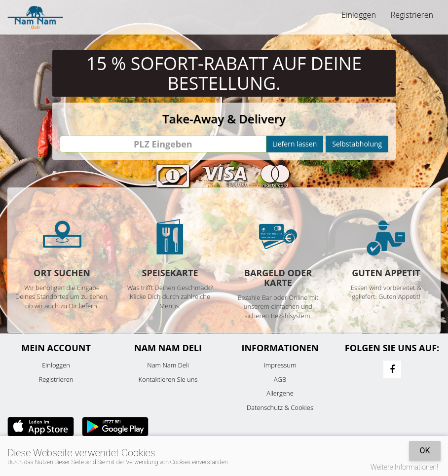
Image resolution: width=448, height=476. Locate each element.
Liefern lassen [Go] (295, 144)
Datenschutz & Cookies (280, 407)
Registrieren (412, 15)
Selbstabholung (357, 144)
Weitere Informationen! (404, 467)
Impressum (280, 365)
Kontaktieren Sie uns (168, 379)
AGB (280, 379)
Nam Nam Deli (168, 365)
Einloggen (359, 15)
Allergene (280, 393)
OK (425, 451)
